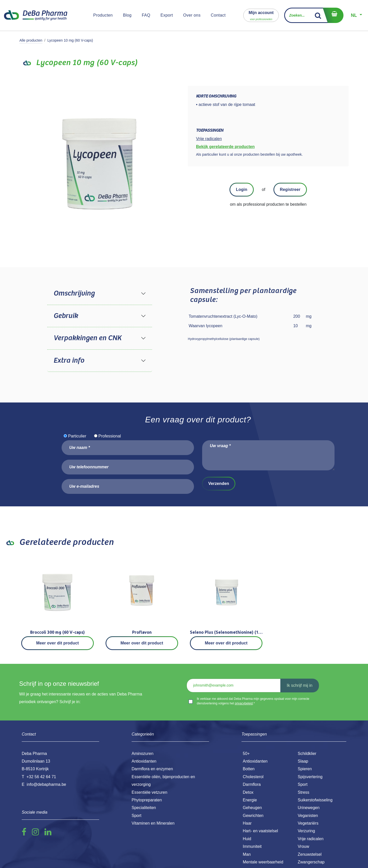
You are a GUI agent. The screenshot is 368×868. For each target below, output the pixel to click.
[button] (261, 15)
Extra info (69, 361)
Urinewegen (309, 808)
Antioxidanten (255, 761)
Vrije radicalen (311, 839)
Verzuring (306, 831)
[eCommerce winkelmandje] (333, 15)
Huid (247, 839)
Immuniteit (252, 846)
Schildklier (307, 754)
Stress (303, 792)
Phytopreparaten (147, 800)
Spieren (305, 769)
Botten (249, 769)
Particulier (77, 436)
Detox (248, 792)
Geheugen (252, 808)
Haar (247, 823)
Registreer (290, 190)
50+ (246, 754)
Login (241, 190)
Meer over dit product (58, 643)
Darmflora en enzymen (152, 769)
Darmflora (252, 784)
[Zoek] (318, 15)
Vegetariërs (308, 823)
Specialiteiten (144, 808)
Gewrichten (253, 816)
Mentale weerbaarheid (263, 862)
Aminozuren (142, 754)
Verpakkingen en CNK (87, 338)
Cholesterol (253, 777)
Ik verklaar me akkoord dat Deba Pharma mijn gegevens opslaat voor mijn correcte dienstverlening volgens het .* (253, 701)
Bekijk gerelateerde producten (225, 147)
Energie (250, 800)
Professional (110, 436)
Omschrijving (74, 294)
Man (247, 854)
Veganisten (308, 816)
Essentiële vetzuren (149, 792)
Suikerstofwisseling (315, 800)
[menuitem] (103, 15)
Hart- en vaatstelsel (260, 831)
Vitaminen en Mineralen (153, 823)
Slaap (303, 761)
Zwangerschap (311, 862)
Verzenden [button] (219, 484)
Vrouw (303, 846)
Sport (303, 784)
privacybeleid (244, 703)
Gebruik (66, 316)
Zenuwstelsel (310, 854)
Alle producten (31, 40)
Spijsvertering (310, 777)
